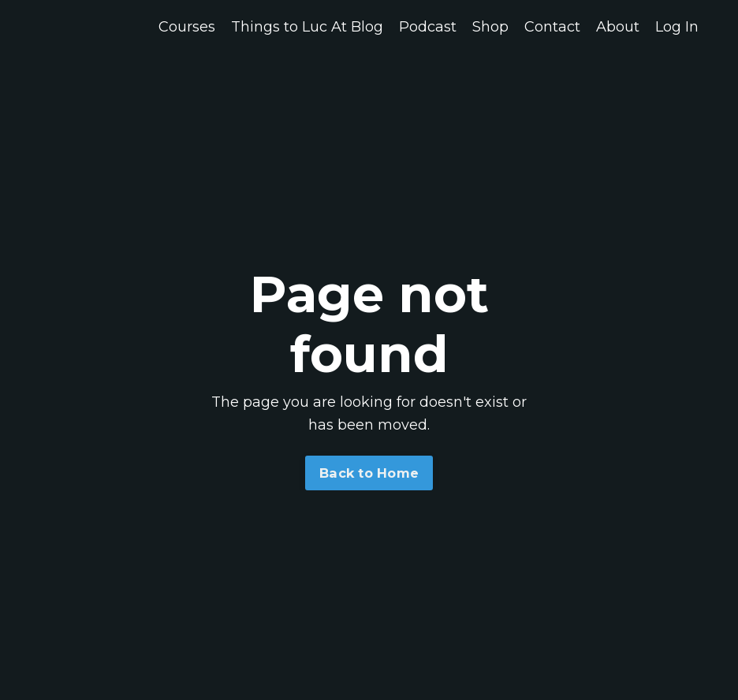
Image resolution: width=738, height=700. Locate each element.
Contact (552, 27)
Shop (490, 27)
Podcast (428, 27)
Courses (187, 27)
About (618, 27)
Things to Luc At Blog (307, 27)
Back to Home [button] (369, 473)
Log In (677, 27)
